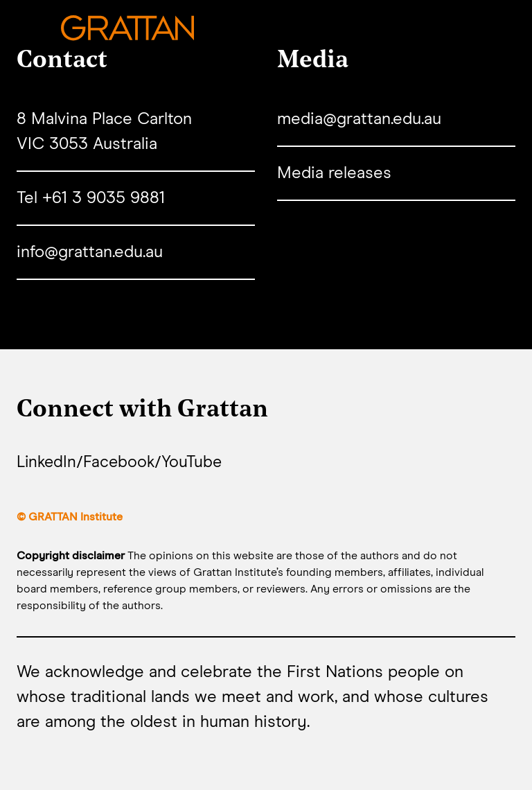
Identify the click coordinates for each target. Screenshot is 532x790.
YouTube (196, 463)
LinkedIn (48, 463)
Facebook (122, 463)
